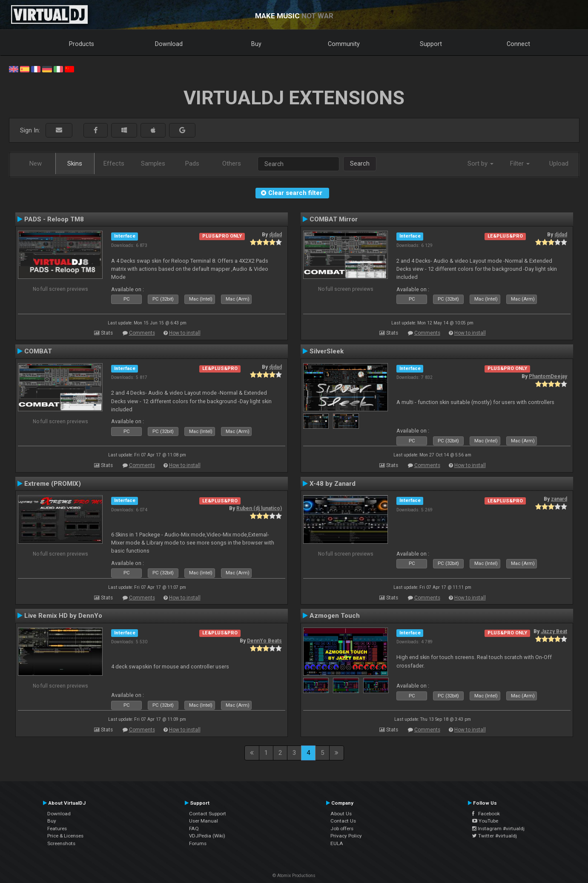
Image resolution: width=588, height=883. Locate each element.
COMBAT (38, 351)
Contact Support (208, 814)
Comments (142, 333)
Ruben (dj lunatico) (259, 508)
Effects (114, 163)
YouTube (485, 821)
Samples (153, 163)
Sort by (480, 163)
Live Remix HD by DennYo (63, 616)
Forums (198, 843)
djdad (275, 235)
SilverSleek (327, 351)
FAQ (194, 829)
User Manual (204, 821)
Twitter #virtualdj (495, 836)
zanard (559, 499)
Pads (192, 163)
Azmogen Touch (335, 616)
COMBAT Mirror (334, 219)
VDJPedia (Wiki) (207, 836)
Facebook (486, 814)
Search (360, 163)
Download (169, 44)
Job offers (342, 829)
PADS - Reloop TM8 (54, 219)
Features (57, 829)
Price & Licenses (65, 836)
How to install (185, 333)
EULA (337, 843)
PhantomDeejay (548, 376)
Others (232, 163)
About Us (341, 814)
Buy (256, 44)
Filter (520, 163)
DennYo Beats (264, 641)
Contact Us (343, 821)
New (36, 163)
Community (344, 44)
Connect (518, 44)
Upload (559, 163)
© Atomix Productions (294, 876)
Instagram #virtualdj (498, 829)
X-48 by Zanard (333, 484)
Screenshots (61, 843)
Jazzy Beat (554, 631)
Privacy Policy (346, 836)
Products (82, 44)
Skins (75, 163)
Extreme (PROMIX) (53, 484)
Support (431, 44)
